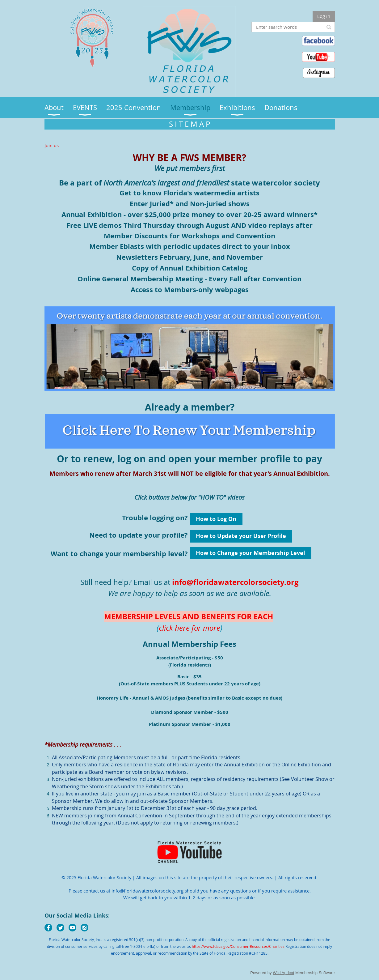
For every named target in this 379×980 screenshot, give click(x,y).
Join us (52, 145)
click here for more (189, 628)
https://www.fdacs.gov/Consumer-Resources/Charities (238, 946)
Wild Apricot (283, 973)
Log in (324, 16)
